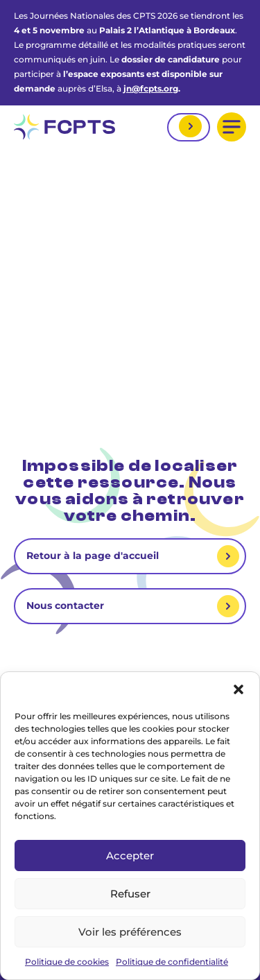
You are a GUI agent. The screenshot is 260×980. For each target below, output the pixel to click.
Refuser (130, 894)
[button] (239, 689)
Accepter (130, 856)
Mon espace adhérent (189, 127)
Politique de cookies (67, 962)
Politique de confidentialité (172, 962)
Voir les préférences (130, 932)
